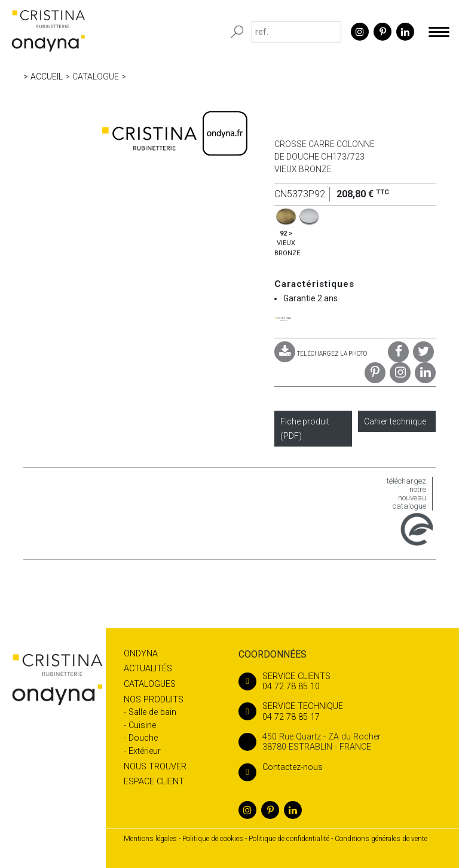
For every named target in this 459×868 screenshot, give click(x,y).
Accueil (47, 77)
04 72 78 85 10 (335, 681)
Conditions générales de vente (381, 839)
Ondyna (141, 654)
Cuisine (142, 725)
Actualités (148, 669)
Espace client (154, 782)
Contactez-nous (281, 767)
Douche (143, 738)
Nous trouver (155, 767)
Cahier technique (395, 421)
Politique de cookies (213, 839)
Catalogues (150, 684)
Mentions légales (150, 839)
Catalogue (96, 77)
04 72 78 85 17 (335, 711)
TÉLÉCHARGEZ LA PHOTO (321, 354)
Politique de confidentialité (289, 839)
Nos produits (154, 700)
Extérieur (145, 751)
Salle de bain (152, 712)
